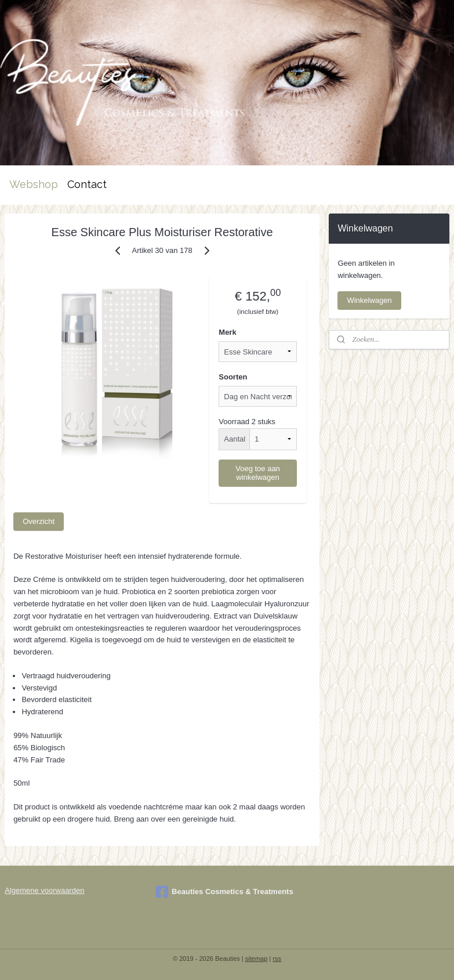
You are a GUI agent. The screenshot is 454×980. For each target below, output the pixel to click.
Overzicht (39, 521)
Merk (227, 332)
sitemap (257, 959)
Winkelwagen (369, 300)
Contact (87, 184)
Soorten (233, 377)
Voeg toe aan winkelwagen (258, 472)
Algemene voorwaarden (44, 890)
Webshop (34, 184)
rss (277, 959)
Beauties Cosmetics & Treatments (225, 892)
